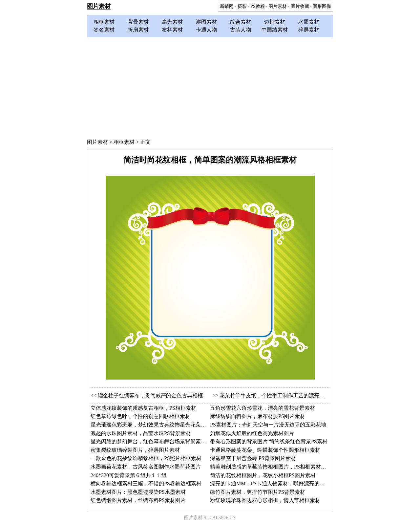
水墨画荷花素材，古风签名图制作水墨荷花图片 (146, 467)
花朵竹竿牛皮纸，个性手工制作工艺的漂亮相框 (275, 395)
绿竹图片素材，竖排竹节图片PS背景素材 (258, 492)
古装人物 (241, 30)
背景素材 (138, 22)
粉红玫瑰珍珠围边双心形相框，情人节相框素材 (265, 500)
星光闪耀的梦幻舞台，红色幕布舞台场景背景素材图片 (154, 441)
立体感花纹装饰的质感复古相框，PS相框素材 (143, 408)
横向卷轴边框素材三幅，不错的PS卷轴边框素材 (146, 483)
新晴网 (227, 6)
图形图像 (322, 6)
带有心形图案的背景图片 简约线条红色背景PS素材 (269, 441)
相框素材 (104, 22)
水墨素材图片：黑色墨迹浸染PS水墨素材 (138, 492)
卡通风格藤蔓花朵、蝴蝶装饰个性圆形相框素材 (265, 450)
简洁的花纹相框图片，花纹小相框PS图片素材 (263, 475)
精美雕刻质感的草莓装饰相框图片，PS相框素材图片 (271, 467)
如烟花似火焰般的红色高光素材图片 (252, 433)
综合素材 (241, 22)
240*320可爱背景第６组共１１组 (129, 475)
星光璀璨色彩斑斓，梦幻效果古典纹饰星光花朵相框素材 (156, 425)
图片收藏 (300, 6)
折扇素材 (138, 30)
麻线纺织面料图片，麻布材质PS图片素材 (258, 416)
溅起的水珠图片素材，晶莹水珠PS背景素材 (141, 433)
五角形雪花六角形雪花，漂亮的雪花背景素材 (262, 408)
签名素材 (104, 30)
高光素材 (172, 22)
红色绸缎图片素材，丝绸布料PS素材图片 (138, 500)
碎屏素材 (309, 30)
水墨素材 (309, 22)
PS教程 (257, 6)
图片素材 (99, 6)
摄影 (242, 6)
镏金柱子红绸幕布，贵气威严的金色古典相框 (150, 395)
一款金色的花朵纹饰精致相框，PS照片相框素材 (146, 458)
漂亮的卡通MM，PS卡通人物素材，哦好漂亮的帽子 (270, 483)
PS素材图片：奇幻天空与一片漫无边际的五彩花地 (268, 425)
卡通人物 (206, 30)
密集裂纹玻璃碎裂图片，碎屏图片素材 (135, 450)
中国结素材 (275, 30)
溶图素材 (206, 22)
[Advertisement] (210, 86)
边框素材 (275, 22)
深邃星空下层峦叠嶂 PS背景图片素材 (253, 458)
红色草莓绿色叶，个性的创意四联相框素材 (140, 416)
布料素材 (172, 30)
